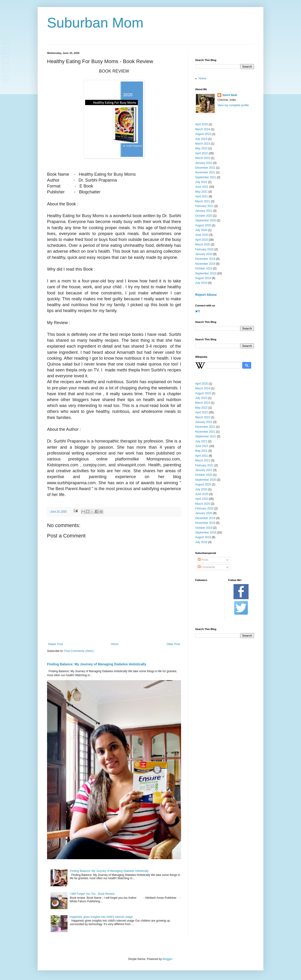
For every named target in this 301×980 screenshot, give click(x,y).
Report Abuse (206, 295)
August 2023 (203, 134)
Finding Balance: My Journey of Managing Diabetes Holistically (97, 664)
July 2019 (201, 283)
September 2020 (206, 220)
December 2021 (205, 168)
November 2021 (205, 172)
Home (115, 644)
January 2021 (204, 211)
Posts (203, 560)
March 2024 (203, 129)
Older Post (173, 644)
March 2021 (203, 201)
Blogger (167, 959)
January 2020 (204, 254)
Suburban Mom (95, 23)
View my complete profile (233, 105)
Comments (206, 567)
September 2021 (206, 177)
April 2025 (202, 124)
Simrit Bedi (230, 95)
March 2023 (203, 144)
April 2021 (202, 196)
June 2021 (202, 187)
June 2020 (202, 235)
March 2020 (203, 244)
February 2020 (204, 249)
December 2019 (205, 259)
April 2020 (202, 240)
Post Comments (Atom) (79, 651)
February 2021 (204, 206)
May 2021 (201, 192)
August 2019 (203, 278)
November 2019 (205, 264)
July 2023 (201, 139)
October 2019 (204, 268)
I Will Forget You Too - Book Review (92, 894)
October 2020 (204, 216)
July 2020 (201, 230)
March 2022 (203, 158)
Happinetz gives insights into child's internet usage (101, 917)
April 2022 (202, 153)
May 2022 (201, 148)
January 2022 (204, 163)
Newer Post (55, 644)
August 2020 (203, 225)
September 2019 (206, 273)
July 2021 (201, 182)
